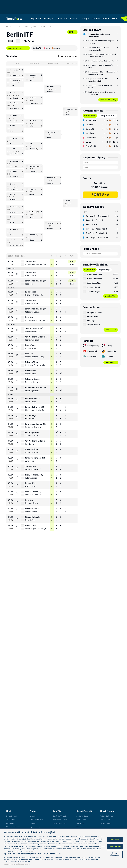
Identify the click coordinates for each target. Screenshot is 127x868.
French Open (81, 820)
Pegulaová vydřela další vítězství (101, 61)
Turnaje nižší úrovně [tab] (108, 116)
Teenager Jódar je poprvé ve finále (100, 87)
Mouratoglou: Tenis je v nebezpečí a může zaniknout (102, 55)
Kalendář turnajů (101, 18)
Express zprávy (35, 827)
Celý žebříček (111, 296)
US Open (80, 827)
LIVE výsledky (34, 18)
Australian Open (82, 816)
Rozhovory (33, 823)
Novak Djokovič (12, 816)
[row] (42, 263)
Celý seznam (111, 330)
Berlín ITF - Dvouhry (45, 27)
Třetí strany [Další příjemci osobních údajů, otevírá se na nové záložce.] (29, 851)
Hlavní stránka (11, 27)
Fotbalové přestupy (107, 816)
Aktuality (33, 816)
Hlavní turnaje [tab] (90, 116)
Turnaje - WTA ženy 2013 (27, 27)
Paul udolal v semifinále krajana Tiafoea (101, 42)
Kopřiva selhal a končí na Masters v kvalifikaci (102, 93)
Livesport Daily (105, 820)
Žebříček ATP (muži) (60, 816)
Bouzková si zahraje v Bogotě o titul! (101, 66)
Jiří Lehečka (10, 820)
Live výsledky (91, 346)
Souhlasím (115, 839)
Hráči (74, 18)
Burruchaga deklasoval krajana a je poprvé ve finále (102, 73)
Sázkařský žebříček (60, 823)
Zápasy (49, 18)
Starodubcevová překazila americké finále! (99, 49)
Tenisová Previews (36, 820)
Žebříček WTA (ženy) (60, 820)
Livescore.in (90, 351)
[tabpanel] (100, 133)
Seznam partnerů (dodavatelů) (17, 864)
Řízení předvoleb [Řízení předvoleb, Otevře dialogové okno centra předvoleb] (115, 854)
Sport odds (109, 351)
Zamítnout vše (115, 846)
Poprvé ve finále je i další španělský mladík (98, 80)
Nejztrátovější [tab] (104, 270)
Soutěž (115, 18)
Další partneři (111, 362)
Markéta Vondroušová (14, 827)
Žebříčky (62, 18)
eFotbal (107, 357)
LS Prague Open (105, 823)
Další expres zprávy (108, 100)
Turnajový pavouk (67, 56)
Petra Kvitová (11, 823)
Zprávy (85, 18)
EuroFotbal (90, 357)
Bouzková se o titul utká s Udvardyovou (99, 35)
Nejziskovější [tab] (90, 270)
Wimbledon (80, 823)
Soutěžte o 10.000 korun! (100, 185)
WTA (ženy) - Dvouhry (18, 48)
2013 (72, 32)
